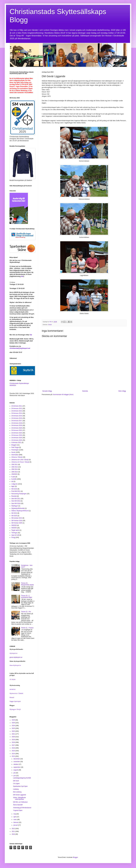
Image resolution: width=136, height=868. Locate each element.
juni (15, 776)
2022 (14, 731)
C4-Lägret (16, 784)
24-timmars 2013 (17, 411)
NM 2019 (14, 489)
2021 (14, 734)
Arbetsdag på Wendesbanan (22, 808)
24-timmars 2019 (17, 425)
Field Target (15, 447)
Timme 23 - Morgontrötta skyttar (27, 584)
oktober (16, 764)
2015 (14, 751)
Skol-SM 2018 (16, 503)
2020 (14, 737)
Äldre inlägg (122, 391)
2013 (14, 756)
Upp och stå (15, 535)
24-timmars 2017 (17, 421)
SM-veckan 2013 (17, 518)
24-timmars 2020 (17, 428)
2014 (14, 754)
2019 (14, 740)
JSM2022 (14, 474)
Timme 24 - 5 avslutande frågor (27, 597)
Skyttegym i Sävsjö (15, 709)
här (22, 276)
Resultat (14, 496)
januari (16, 825)
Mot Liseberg (17, 792)
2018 (14, 742)
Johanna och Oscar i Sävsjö (20, 462)
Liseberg (16, 789)
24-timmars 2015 (17, 416)
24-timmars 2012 (17, 408)
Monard (12, 697)
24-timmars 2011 (17, 406)
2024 (14, 726)
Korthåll (14, 479)
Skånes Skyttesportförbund (20, 511)
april (15, 817)
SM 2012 (14, 513)
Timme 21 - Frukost (27, 628)
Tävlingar (14, 533)
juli (15, 773)
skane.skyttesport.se (15, 665)
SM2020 (14, 525)
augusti (16, 770)
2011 (14, 831)
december (17, 759)
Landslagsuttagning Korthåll (22, 778)
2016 (14, 748)
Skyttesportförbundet (18, 508)
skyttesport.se (13, 653)
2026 (14, 720)
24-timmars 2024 (17, 435)
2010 (14, 834)
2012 (14, 829)
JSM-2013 (15, 472)
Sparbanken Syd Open (20, 786)
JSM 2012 (15, 467)
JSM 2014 (15, 469)
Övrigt (13, 537)
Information (15, 455)
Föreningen (15, 450)
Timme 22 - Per (26, 612)
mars (15, 820)
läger (13, 486)
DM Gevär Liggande (20, 795)
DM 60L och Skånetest (20, 802)
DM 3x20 (16, 781)
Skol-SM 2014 (16, 501)
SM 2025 (14, 516)
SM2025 (14, 528)
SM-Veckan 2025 (17, 523)
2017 (14, 745)
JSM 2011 (15, 465)
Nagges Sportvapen (15, 701)
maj (15, 814)
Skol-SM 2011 (16, 499)
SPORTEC (13, 689)
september (17, 767)
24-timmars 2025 (17, 438)
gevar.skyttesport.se (16, 657)
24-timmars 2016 (17, 418)
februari (16, 822)
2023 (14, 728)
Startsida (85, 391)
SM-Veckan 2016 (17, 521)
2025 (14, 723)
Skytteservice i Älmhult (16, 693)
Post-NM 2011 (16, 491)
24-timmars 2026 (17, 440)
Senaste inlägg (47, 391)
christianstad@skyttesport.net (20, 348)
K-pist (13, 477)
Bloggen (14, 445)
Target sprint (15, 530)
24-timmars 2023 (17, 433)
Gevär (50, 325)
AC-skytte (12, 679)
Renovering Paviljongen (19, 494)
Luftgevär (14, 484)
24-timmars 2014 (17, 413)
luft (12, 481)
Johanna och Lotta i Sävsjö (20, 460)
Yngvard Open (18, 810)
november (17, 762)
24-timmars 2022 (17, 430)
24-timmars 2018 (17, 423)
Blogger (75, 857)
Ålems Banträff (18, 805)
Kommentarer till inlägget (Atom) (63, 395)
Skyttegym (15, 506)
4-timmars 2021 (16, 443)
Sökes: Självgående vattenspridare (19, 798)
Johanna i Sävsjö (17, 457)
